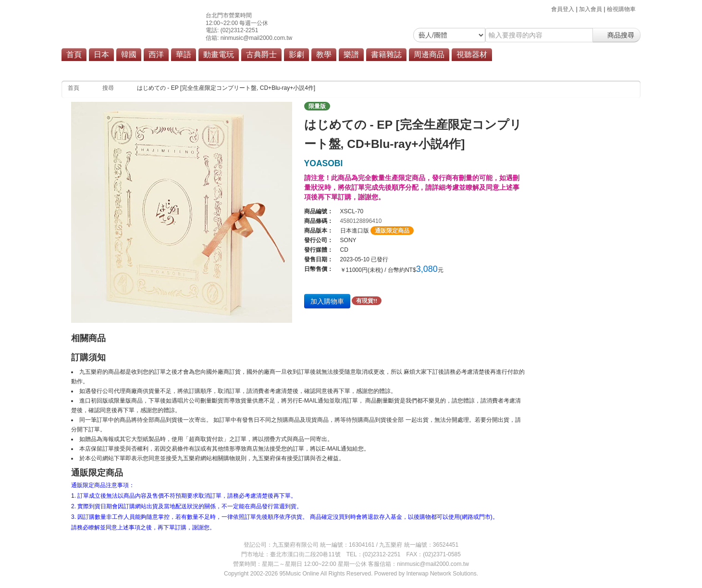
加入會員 (591, 9)
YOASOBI (324, 163)
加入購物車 (327, 301)
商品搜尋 (616, 35)
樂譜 (351, 55)
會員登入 (563, 9)
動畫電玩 (219, 55)
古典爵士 (261, 55)
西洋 (156, 55)
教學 (324, 55)
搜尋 (108, 88)
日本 (101, 55)
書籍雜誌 (386, 55)
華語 (184, 55)
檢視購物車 (621, 9)
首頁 (74, 55)
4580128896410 (361, 221)
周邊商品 (429, 55)
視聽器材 (472, 55)
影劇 (296, 55)
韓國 (129, 55)
